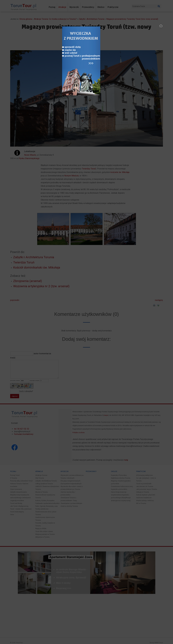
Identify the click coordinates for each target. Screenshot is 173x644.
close (165, 286)
